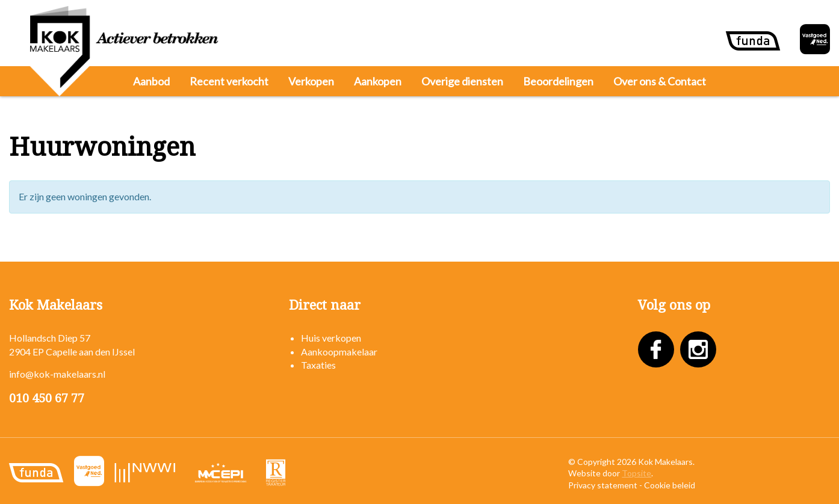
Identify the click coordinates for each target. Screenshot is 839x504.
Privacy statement (603, 485)
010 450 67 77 (47, 398)
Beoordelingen (558, 81)
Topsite (636, 473)
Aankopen (378, 81)
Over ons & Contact (660, 81)
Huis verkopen (331, 338)
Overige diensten (462, 81)
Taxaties (318, 365)
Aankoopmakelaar (339, 352)
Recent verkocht (229, 81)
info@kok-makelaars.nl (57, 374)
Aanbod (151, 81)
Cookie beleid (670, 485)
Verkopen (311, 81)
